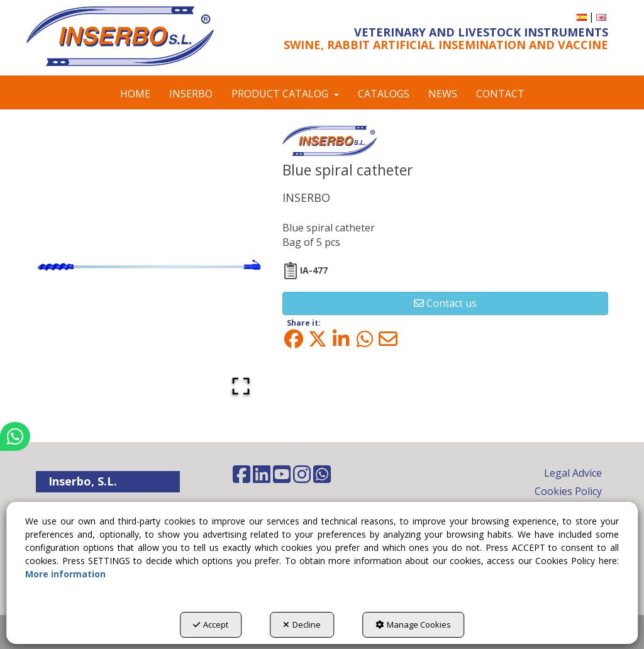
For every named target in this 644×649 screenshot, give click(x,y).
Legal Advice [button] (573, 473)
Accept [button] (211, 624)
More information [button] (65, 574)
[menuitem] (582, 17)
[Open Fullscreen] (241, 386)
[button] (120, 36)
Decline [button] (302, 624)
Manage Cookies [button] (413, 624)
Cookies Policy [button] (568, 491)
